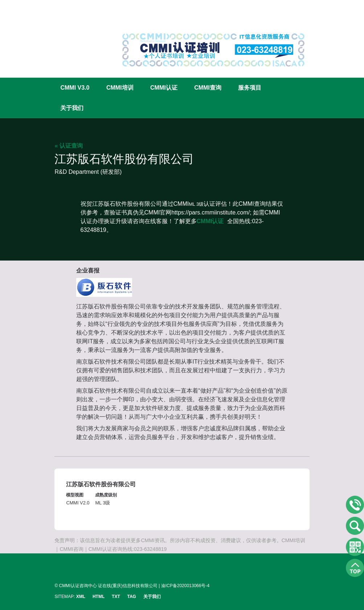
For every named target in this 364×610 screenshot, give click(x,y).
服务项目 (250, 88)
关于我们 (72, 108)
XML (81, 597)
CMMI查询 (208, 88)
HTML (99, 597)
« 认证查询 (68, 146)
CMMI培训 (120, 88)
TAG (132, 597)
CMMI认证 (164, 88)
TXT (116, 597)
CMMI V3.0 (75, 88)
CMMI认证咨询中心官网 (78, 26)
